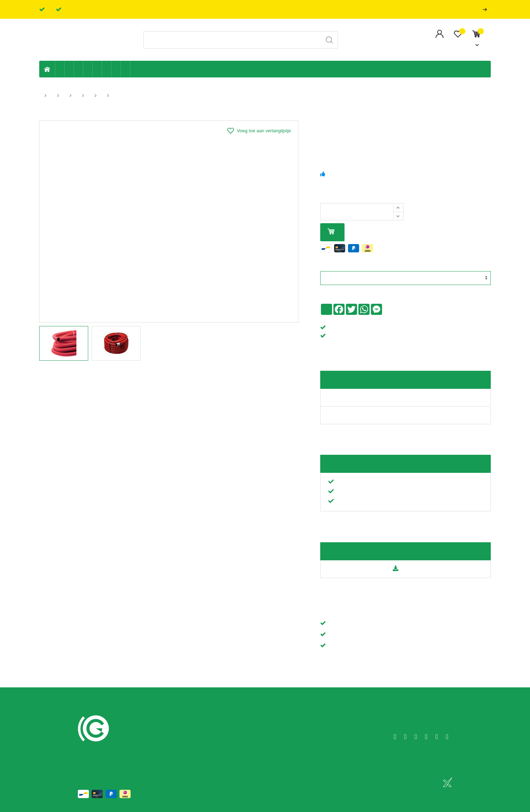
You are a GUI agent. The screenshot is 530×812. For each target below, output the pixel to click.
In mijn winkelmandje (331, 232)
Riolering (69, 69)
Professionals (486, 10)
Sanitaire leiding (88, 69)
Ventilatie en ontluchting (97, 69)
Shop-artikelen (116, 69)
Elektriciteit (107, 69)
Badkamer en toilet (135, 69)
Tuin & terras (79, 69)
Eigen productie (60, 69)
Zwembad (126, 69)
